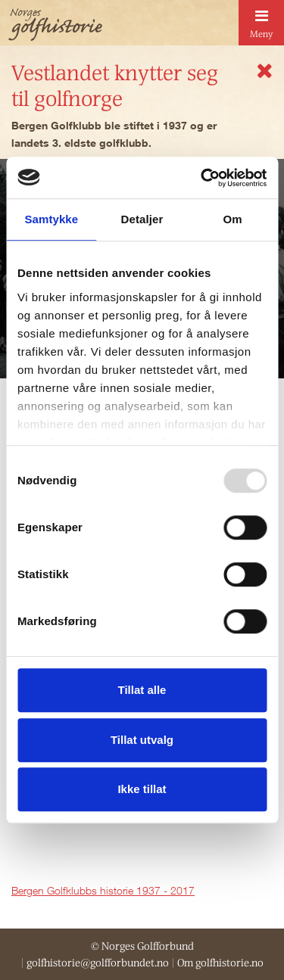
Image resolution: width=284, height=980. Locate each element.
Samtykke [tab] (51, 219)
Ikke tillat (142, 789)
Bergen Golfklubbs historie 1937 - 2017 (103, 890)
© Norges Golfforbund (142, 946)
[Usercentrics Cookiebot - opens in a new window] (202, 178)
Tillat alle (142, 690)
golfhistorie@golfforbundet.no (98, 963)
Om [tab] (233, 219)
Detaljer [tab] (142, 219)
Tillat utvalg (142, 740)
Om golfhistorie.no (220, 963)
